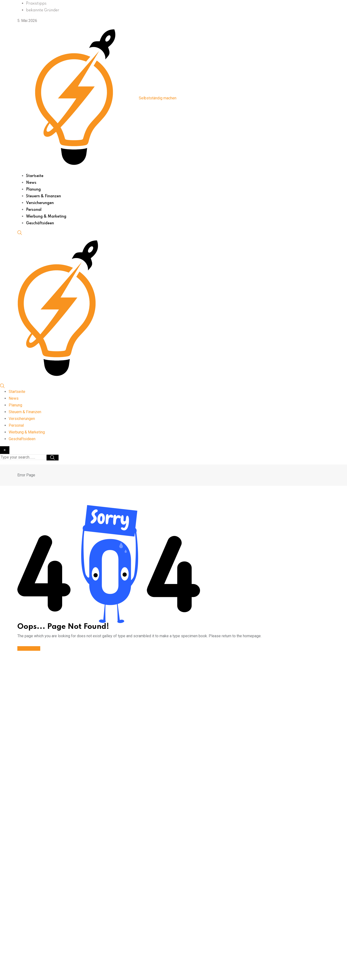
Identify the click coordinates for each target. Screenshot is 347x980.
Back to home (29, 648)
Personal (34, 210)
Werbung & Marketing (46, 217)
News (31, 183)
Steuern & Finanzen (43, 196)
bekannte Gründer (43, 10)
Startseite (35, 176)
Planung (33, 190)
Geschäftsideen (40, 223)
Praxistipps (36, 4)
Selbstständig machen (158, 98)
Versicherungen (40, 203)
